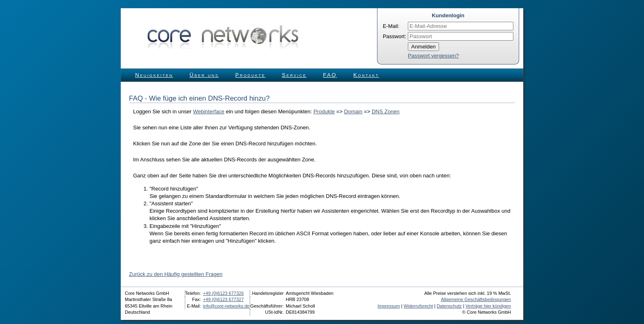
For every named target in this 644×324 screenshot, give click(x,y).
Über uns (204, 75)
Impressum (389, 306)
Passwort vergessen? (433, 56)
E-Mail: (391, 26)
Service (294, 75)
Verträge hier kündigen (488, 306)
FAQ (330, 75)
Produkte (250, 75)
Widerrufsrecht (419, 306)
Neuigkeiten (154, 75)
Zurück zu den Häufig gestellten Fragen (176, 274)
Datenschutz (449, 306)
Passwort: (394, 36)
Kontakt (366, 75)
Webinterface (209, 111)
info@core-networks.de (226, 306)
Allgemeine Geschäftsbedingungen (476, 299)
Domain (353, 111)
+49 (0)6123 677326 (223, 293)
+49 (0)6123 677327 (223, 299)
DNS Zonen (386, 111)
